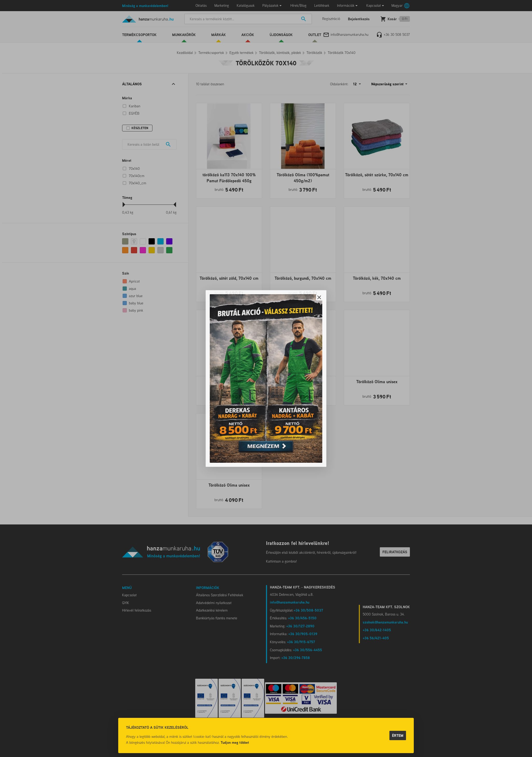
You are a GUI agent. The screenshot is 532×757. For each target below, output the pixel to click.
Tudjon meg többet (235, 742)
